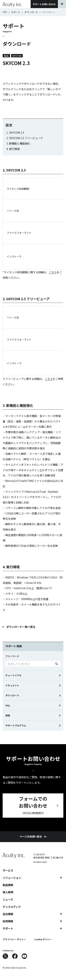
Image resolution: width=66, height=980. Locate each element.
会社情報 (8, 914)
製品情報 (8, 885)
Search (57, 664)
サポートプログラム (16, 725)
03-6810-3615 (40, 862)
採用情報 (8, 921)
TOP (5, 12)
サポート (16, 12)
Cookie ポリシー (43, 939)
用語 (8, 715)
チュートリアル (13, 675)
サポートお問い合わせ (44, 4)
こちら (53, 272)
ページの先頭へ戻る (33, 836)
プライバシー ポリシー (14, 939)
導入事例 (8, 892)
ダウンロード (31, 12)
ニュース (8, 899)
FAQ (8, 705)
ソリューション (12, 878)
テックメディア (12, 907)
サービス (8, 870)
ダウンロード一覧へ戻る (21, 627)
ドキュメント (12, 685)
